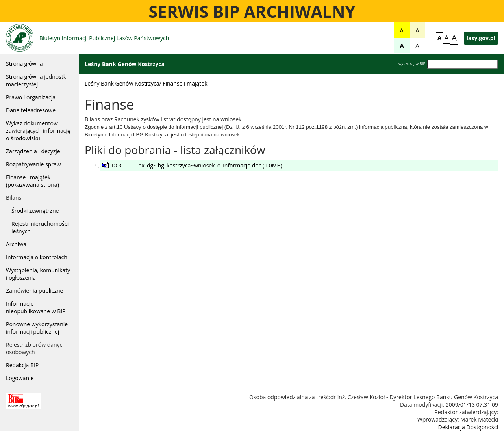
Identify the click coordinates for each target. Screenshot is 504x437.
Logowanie (20, 378)
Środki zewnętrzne (35, 211)
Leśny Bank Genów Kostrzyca (122, 83)
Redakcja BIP (22, 365)
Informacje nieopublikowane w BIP (36, 307)
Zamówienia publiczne (34, 291)
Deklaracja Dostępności (468, 427)
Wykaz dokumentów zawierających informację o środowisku (38, 131)
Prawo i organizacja (31, 97)
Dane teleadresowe (31, 110)
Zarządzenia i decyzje (33, 151)
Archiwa (16, 244)
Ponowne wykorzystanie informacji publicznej (37, 328)
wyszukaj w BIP (412, 64)
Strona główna (24, 64)
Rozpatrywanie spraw (33, 164)
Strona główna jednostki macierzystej (37, 80)
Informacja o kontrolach (37, 257)
